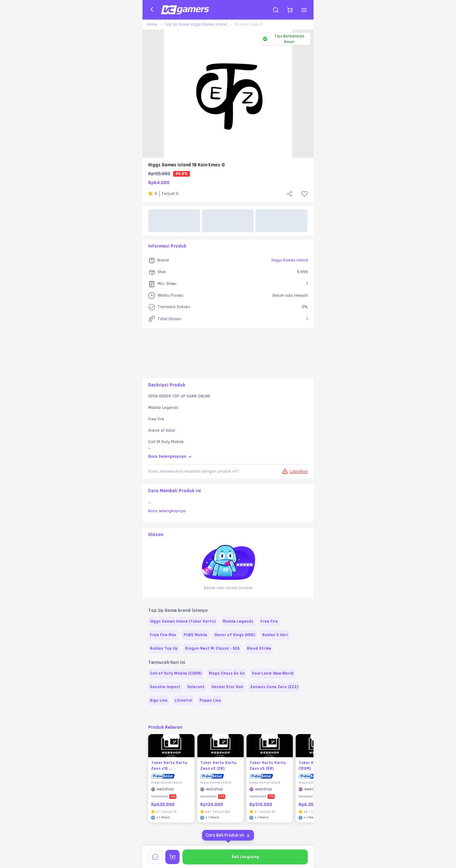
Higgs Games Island (290, 260)
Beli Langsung (245, 857)
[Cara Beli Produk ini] (228, 835)
